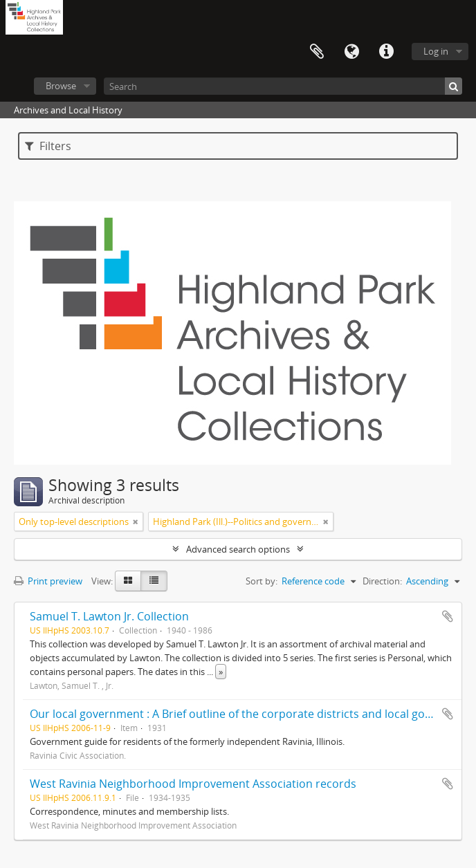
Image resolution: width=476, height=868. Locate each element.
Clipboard (317, 52)
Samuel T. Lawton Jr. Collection (109, 616)
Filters (48, 146)
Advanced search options (238, 549)
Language (351, 52)
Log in (436, 51)
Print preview (48, 581)
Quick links (386, 52)
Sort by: (262, 581)
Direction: (382, 581)
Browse (61, 86)
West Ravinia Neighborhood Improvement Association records (193, 784)
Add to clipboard (448, 616)
